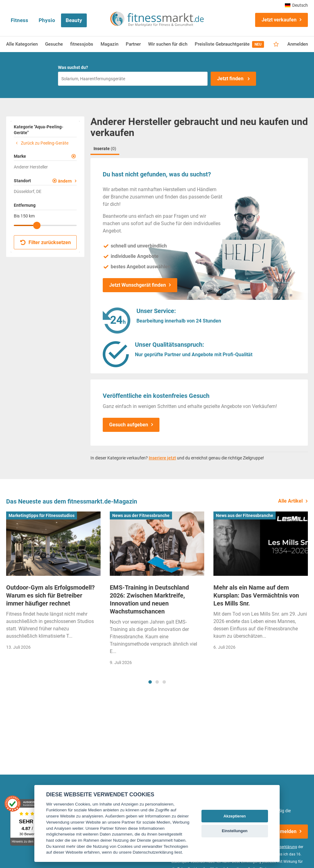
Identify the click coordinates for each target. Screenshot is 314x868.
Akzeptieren (235, 816)
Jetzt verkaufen (279, 20)
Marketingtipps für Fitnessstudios (42, 515)
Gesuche (54, 44)
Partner (133, 44)
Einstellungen (235, 831)
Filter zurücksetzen (46, 242)
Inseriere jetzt (162, 458)
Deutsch (296, 5)
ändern (65, 181)
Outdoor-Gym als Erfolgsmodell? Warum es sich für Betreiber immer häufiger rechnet (50, 595)
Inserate (105, 149)
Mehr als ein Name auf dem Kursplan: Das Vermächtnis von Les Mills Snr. (256, 595)
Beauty (74, 20)
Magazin (109, 44)
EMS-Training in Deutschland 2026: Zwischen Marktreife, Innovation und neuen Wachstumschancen (149, 599)
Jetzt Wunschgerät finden (138, 285)
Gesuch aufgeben (129, 425)
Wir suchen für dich (168, 44)
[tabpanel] (53, 583)
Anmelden (298, 44)
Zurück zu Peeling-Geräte (41, 143)
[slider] (37, 225)
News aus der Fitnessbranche (141, 515)
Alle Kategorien (22, 44)
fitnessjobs (82, 44)
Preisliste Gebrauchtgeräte (229, 44)
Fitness (19, 20)
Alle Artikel (290, 501)
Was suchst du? (73, 67)
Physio (47, 20)
